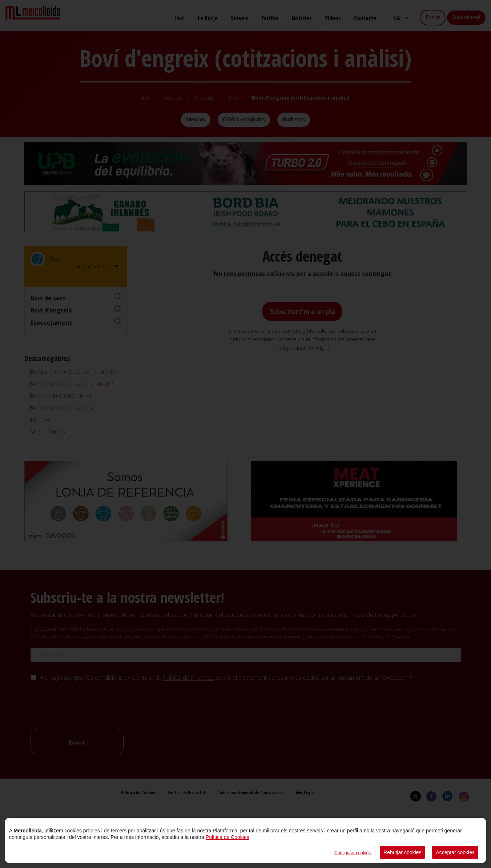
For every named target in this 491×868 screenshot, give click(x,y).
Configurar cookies (353, 853)
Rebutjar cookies (402, 852)
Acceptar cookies (455, 852)
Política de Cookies (228, 837)
